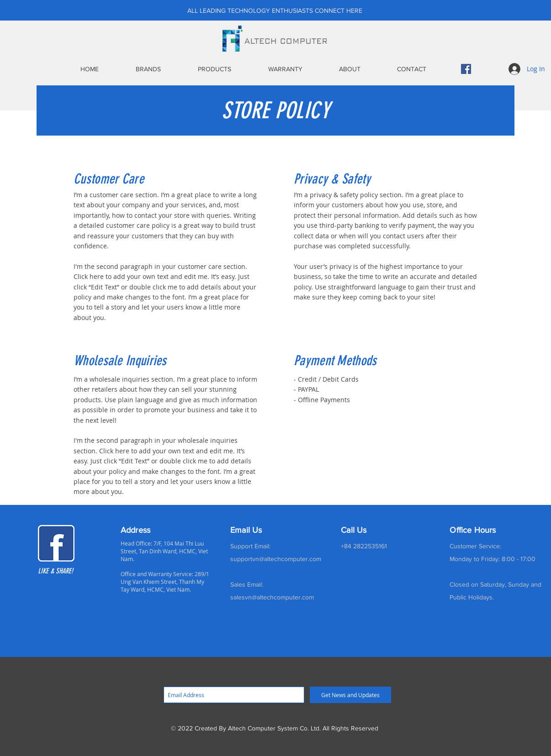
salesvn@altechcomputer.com (272, 597)
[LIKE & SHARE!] (64, 571)
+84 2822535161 (364, 546)
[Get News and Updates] (350, 695)
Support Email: (250, 546)
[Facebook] (466, 69)
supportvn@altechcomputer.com (276, 559)
